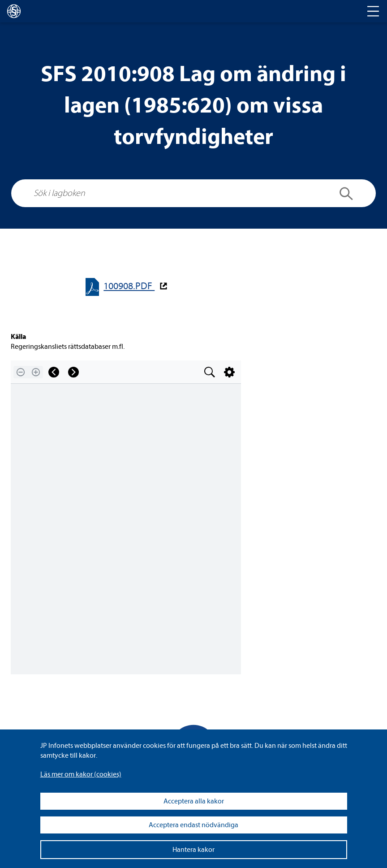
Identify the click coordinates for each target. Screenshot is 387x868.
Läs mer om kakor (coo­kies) (81, 774)
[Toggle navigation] (373, 11)
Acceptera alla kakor (194, 801)
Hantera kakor (193, 850)
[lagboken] (14, 11)
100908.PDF (129, 286)
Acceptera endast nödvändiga (193, 825)
